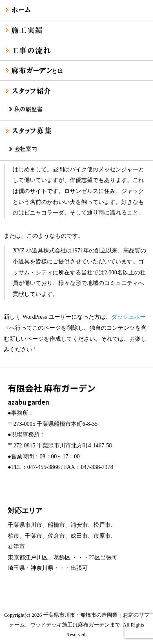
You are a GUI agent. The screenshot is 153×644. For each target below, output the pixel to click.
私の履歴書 (29, 109)
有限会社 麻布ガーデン (77, 395)
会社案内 (26, 149)
